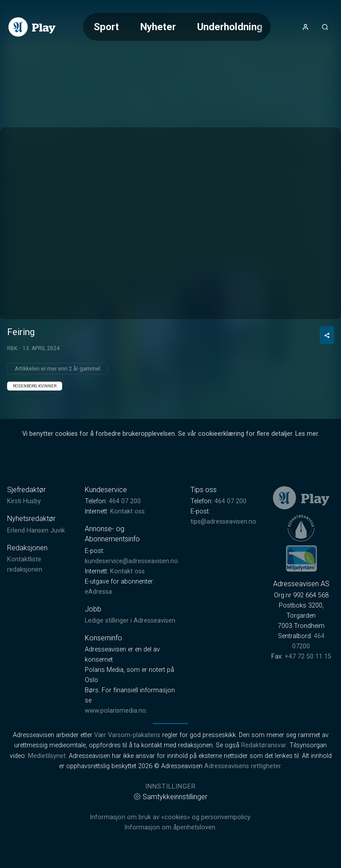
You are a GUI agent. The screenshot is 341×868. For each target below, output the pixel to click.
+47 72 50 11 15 (308, 657)
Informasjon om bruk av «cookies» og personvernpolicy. (170, 817)
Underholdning (230, 27)
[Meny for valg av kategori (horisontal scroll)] (177, 27)
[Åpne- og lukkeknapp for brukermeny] (305, 27)
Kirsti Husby (24, 501)
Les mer (307, 434)
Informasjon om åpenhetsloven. (170, 827)
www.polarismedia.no (115, 711)
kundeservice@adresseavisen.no (131, 561)
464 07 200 (125, 501)
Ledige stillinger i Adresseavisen (130, 621)
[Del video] (327, 335)
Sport (106, 27)
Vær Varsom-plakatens (127, 735)
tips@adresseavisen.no (223, 522)
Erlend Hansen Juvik (36, 531)
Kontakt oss (127, 511)
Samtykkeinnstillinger (170, 797)
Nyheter (158, 27)
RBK (12, 348)
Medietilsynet (47, 756)
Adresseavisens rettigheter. (243, 766)
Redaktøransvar (264, 745)
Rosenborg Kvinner (35, 386)
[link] (32, 27)
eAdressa (98, 592)
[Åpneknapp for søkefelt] (325, 27)
